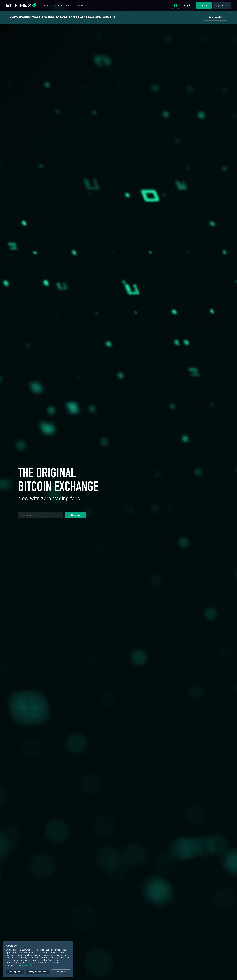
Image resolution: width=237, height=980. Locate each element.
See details (215, 17)
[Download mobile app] (175, 5)
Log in (188, 5)
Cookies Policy (29, 965)
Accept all (15, 972)
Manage (61, 972)
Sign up (204, 5)
